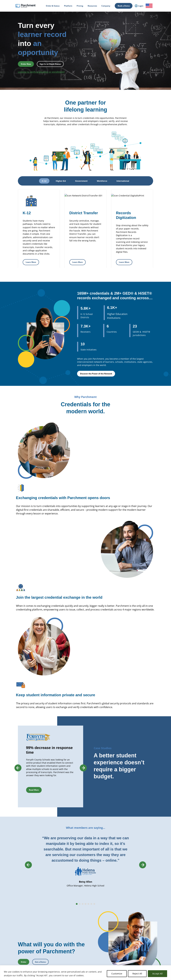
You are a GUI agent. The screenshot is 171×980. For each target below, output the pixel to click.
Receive (75, 949)
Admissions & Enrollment (52, 918)
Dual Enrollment (79, 939)
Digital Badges (78, 917)
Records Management (51, 901)
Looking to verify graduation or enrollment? (41, 72)
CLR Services (77, 924)
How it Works (16, 888)
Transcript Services (80, 911)
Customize (117, 974)
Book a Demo (124, 6)
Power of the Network (51, 888)
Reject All (137, 974)
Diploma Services (79, 895)
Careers (137, 899)
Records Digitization (81, 898)
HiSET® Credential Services (114, 914)
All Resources (139, 930)
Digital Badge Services (112, 934)
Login (13, 913)
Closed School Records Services (85, 930)
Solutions (45, 952)
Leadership (139, 891)
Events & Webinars (142, 934)
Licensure (46, 939)
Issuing (44, 914)
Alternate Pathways (111, 917)
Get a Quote (139, 918)
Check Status (42, 964)
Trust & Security (140, 906)
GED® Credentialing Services (115, 911)
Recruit (75, 936)
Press (136, 903)
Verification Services (81, 927)
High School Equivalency (52, 935)
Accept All (157, 974)
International (47, 891)
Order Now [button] (26, 64)
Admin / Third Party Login (21, 932)
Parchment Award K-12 (82, 891)
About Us (138, 888)
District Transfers (79, 901)
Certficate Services (111, 930)
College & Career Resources (22, 895)
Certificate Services (80, 920)
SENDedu (45, 905)
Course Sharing (79, 942)
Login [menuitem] (139, 6)
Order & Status (17, 891)
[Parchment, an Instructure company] (25, 6)
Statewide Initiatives (50, 932)
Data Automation (79, 952)
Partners (137, 895)
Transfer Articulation (81, 946)
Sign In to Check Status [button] (50, 64)
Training (137, 937)
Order (19, 964)
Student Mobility (48, 922)
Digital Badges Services (112, 898)
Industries (46, 956)
